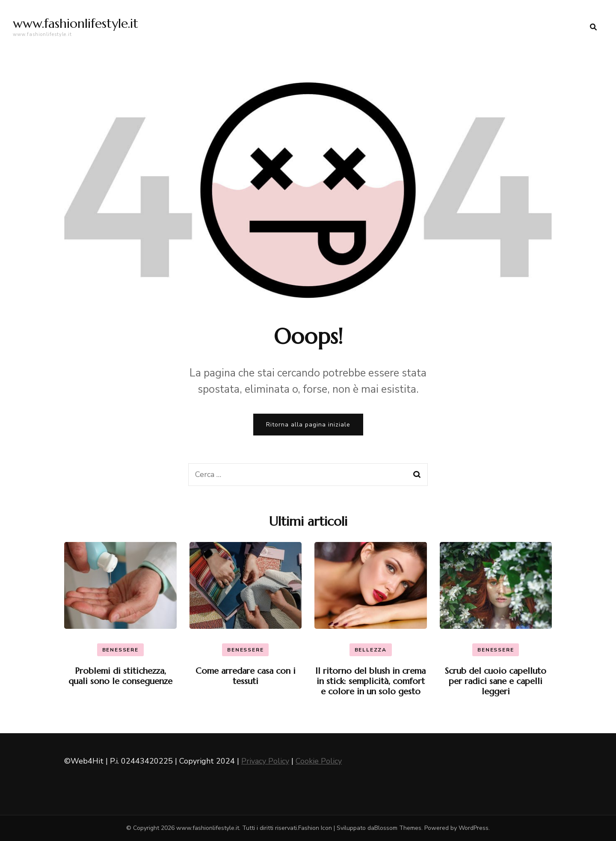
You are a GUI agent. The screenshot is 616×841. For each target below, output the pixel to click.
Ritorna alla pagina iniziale (308, 425)
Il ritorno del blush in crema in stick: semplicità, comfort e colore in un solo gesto (370, 681)
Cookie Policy (319, 761)
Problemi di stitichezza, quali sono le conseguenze (120, 676)
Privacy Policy (265, 761)
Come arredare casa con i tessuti (246, 676)
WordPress (474, 828)
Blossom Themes (398, 828)
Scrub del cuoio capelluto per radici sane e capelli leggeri (496, 681)
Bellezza (371, 650)
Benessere (120, 650)
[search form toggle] (593, 27)
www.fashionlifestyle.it (76, 23)
